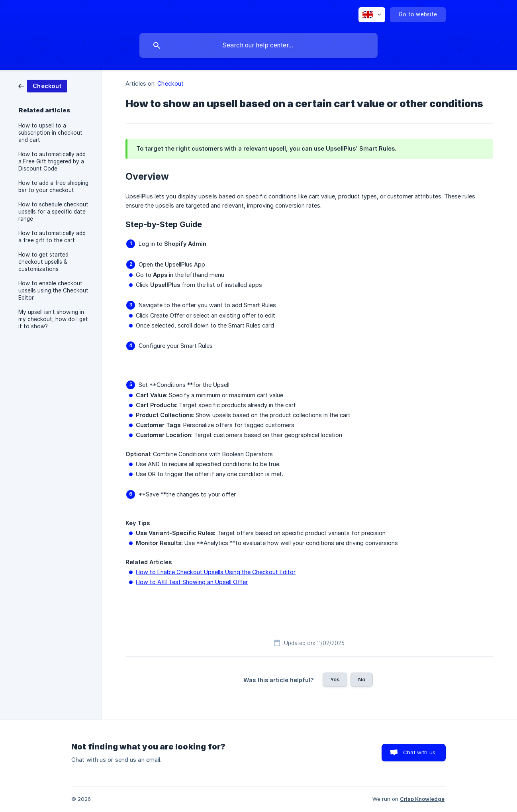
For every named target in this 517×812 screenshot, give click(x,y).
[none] (372, 15)
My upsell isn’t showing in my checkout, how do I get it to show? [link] (53, 319)
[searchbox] (258, 45)
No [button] (362, 679)
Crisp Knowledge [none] (422, 799)
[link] (43, 85)
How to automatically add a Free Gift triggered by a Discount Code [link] (52, 161)
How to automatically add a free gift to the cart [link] (52, 237)
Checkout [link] (170, 83)
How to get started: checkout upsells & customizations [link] (44, 262)
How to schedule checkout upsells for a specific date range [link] (53, 212)
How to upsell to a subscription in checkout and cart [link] (50, 133)
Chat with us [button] (419, 752)
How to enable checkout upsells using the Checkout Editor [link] (53, 290)
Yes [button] (335, 679)
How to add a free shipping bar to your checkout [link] (53, 186)
